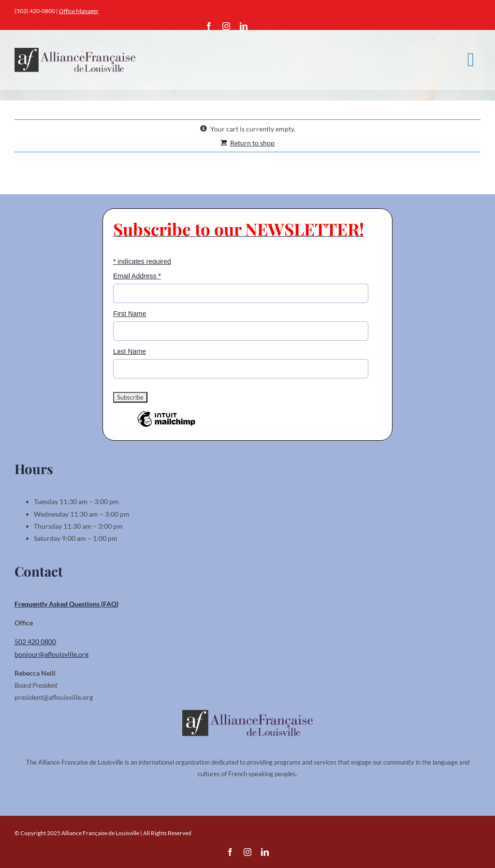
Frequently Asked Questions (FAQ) (66, 604)
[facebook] (209, 26)
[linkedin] (244, 26)
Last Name (130, 351)
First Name (130, 314)
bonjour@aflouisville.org (51, 654)
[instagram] (226, 26)
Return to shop (252, 143)
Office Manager (79, 11)
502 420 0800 (35, 642)
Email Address (137, 276)
